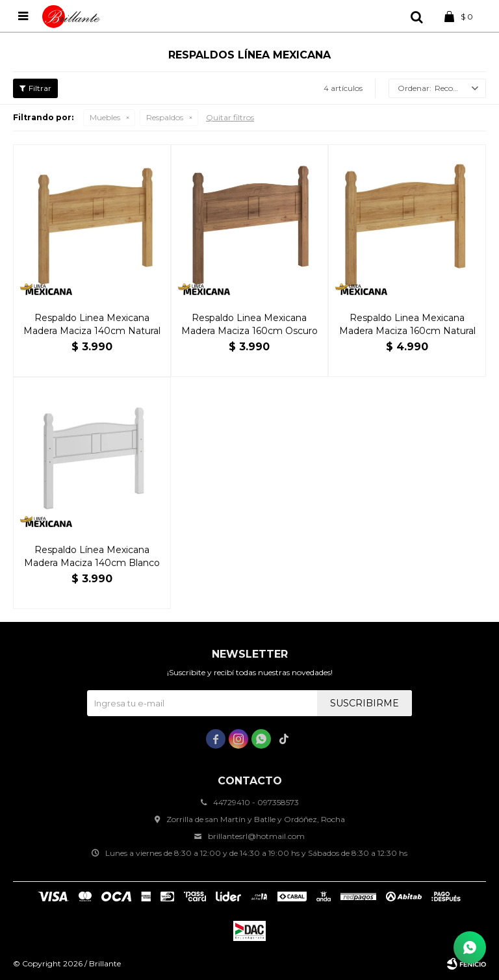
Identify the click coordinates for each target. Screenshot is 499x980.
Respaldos (165, 117)
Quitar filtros (230, 117)
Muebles (105, 117)
